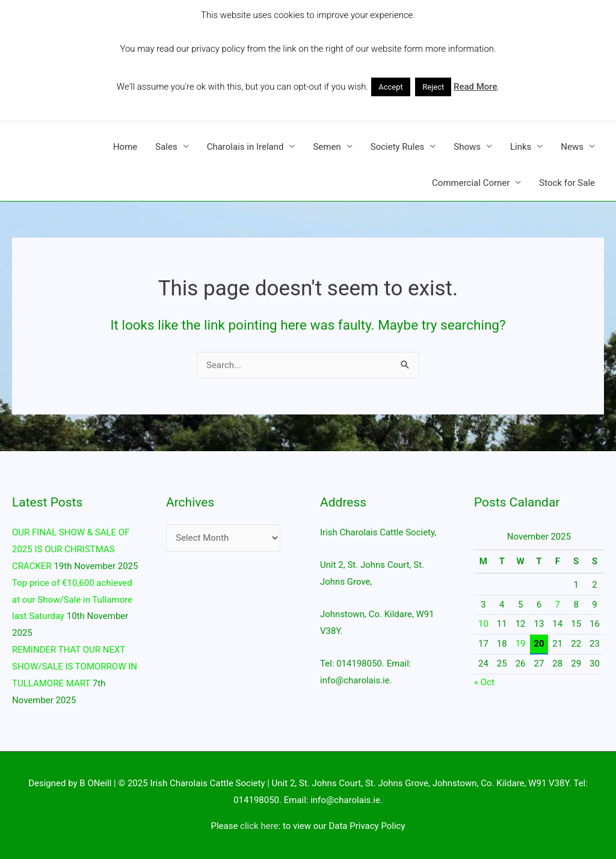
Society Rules (398, 147)
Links (521, 147)
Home (125, 147)
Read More (476, 87)
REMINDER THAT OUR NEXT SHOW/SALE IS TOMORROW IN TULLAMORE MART (75, 667)
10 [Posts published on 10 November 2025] (483, 624)
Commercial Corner (471, 183)
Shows (467, 147)
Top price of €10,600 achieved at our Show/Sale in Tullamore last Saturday (72, 600)
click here (259, 826)
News (572, 147)
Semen (327, 147)
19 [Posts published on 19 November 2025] (521, 644)
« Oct (484, 682)
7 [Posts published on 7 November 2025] (558, 605)
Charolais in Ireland (245, 147)
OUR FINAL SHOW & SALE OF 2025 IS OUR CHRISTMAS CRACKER (71, 549)
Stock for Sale (567, 183)
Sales (166, 147)
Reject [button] (433, 87)
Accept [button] (391, 87)
